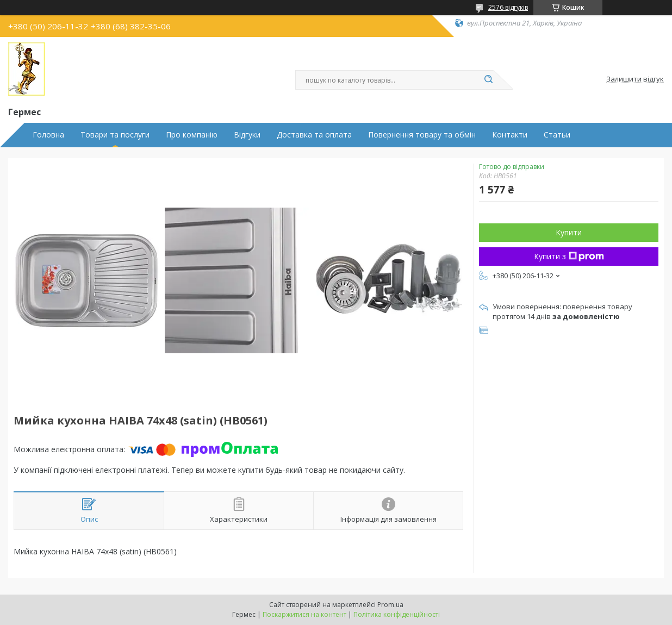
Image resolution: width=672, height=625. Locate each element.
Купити (569, 232)
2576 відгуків (508, 7)
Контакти (510, 135)
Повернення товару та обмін (422, 135)
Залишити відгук (635, 79)
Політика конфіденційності (397, 614)
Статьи (557, 135)
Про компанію (192, 135)
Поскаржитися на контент (304, 614)
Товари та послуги (115, 135)
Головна (48, 135)
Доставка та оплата (314, 135)
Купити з (569, 256)
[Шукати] (488, 80)
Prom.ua (390, 605)
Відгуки (247, 135)
